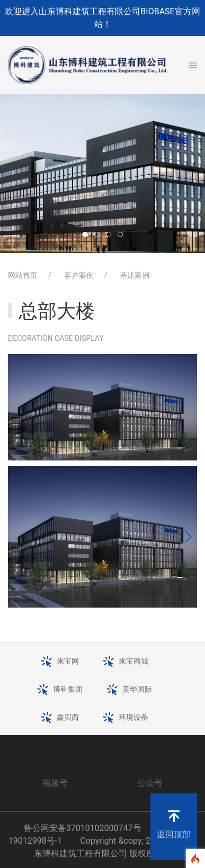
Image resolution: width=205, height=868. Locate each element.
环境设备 (133, 717)
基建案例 (135, 275)
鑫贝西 (68, 717)
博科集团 (68, 689)
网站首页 (23, 275)
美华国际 (137, 689)
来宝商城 (133, 661)
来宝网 (68, 661)
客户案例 (79, 275)
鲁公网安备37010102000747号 (83, 828)
